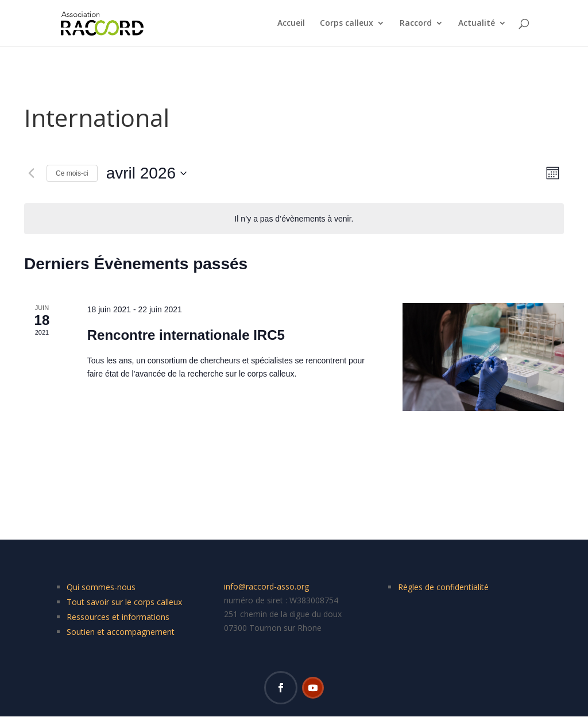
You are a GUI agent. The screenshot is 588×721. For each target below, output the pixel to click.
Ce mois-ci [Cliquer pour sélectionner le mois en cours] (72, 173)
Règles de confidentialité (443, 587)
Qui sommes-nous (101, 587)
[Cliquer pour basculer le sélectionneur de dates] (146, 173)
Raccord (416, 24)
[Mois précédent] (31, 173)
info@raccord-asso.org (266, 586)
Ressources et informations (118, 617)
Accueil (291, 24)
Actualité (477, 24)
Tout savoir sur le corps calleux (124, 602)
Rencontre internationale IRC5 (186, 335)
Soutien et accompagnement (121, 632)
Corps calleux (347, 24)
